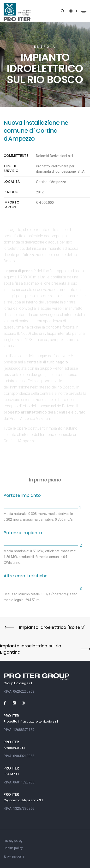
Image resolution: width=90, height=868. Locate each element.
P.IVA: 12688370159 (19, 730)
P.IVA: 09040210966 (19, 756)
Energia (45, 47)
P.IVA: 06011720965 (19, 782)
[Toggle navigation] (84, 11)
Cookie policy (13, 848)
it (73, 11)
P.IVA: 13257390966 (19, 809)
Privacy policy (13, 841)
